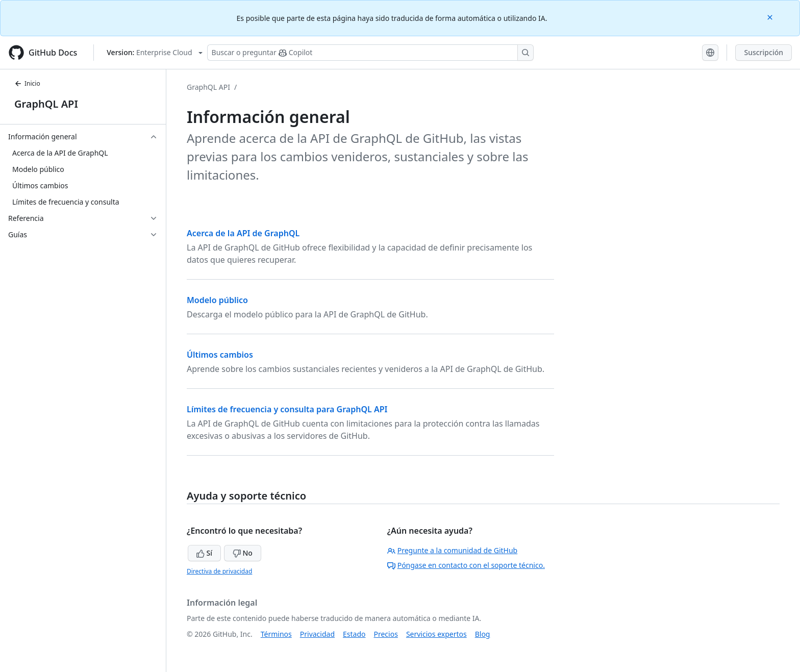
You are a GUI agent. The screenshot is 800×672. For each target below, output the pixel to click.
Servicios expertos (436, 634)
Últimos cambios (220, 355)
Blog (483, 634)
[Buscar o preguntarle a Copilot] (370, 53)
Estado (354, 634)
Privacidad (317, 634)
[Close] (771, 17)
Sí (204, 553)
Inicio (27, 83)
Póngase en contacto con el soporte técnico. (466, 565)
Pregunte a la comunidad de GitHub (453, 550)
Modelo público (217, 300)
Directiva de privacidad (219, 571)
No (243, 553)
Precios (386, 634)
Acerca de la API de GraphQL (243, 233)
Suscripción (764, 52)
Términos (276, 634)
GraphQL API (46, 104)
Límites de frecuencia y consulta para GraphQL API (287, 409)
